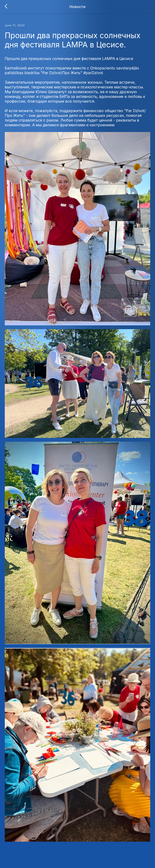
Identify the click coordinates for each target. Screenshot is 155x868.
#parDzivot (93, 73)
